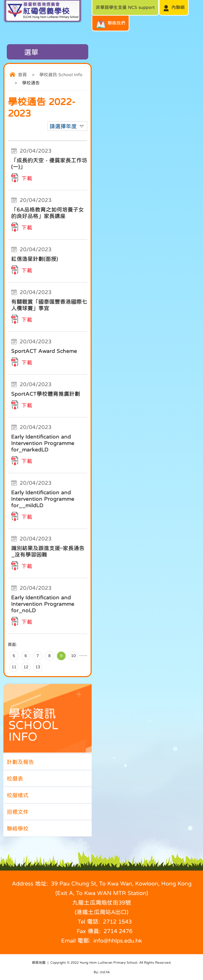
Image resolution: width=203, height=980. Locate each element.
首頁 (22, 75)
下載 (27, 178)
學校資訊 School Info (61, 75)
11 (14, 667)
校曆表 (15, 778)
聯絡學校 (18, 828)
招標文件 (18, 812)
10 (73, 656)
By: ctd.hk (102, 972)
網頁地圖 (39, 962)
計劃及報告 (20, 762)
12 (26, 667)
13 (38, 667)
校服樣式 (18, 795)
